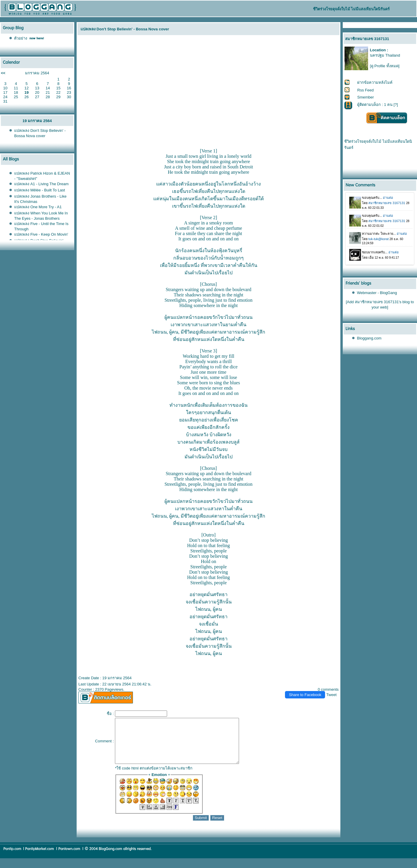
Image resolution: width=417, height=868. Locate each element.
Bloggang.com (369, 338)
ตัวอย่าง (21, 38)
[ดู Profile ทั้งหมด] (385, 66)
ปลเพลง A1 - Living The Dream (41, 184)
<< (3, 73)
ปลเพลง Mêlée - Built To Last (39, 190)
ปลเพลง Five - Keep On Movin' (41, 234)
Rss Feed (365, 90)
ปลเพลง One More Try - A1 (38, 207)
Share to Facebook (305, 695)
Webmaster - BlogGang (377, 293)
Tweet (331, 695)
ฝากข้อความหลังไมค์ (375, 82)
